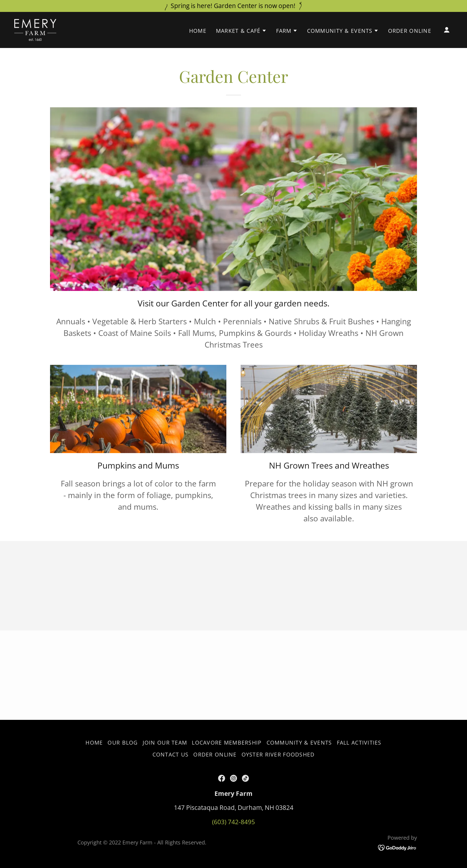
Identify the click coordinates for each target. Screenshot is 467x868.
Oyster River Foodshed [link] (278, 754)
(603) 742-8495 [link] (233, 822)
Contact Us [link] (171, 754)
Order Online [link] (410, 31)
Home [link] (198, 31)
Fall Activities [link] (359, 743)
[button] (241, 31)
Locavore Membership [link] (227, 743)
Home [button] (94, 743)
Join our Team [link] (165, 743)
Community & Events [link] (299, 743)
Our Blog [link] (123, 743)
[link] (35, 29)
